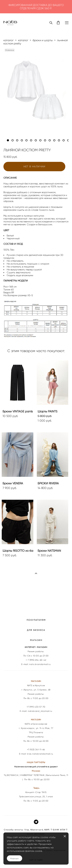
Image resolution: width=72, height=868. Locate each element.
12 (59, 140)
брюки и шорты (43, 40)
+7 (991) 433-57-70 (36, 707)
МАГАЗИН (36, 640)
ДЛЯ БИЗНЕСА (36, 630)
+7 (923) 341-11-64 (36, 750)
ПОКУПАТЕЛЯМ (36, 620)
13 (64, 140)
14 (68, 140)
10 (50, 140)
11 (54, 140)
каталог (9, 40)
